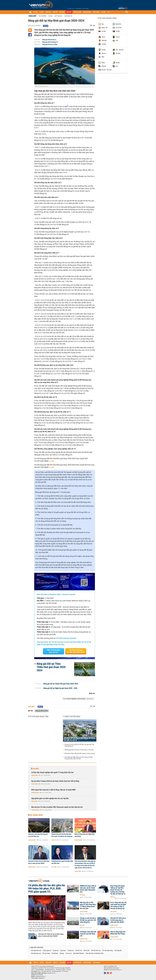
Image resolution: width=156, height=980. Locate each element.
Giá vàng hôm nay (36, 951)
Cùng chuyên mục (72, 716)
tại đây (51, 461)
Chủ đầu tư (68, 16)
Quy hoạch (58, 16)
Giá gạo (62, 953)
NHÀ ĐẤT (69, 12)
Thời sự (53, 840)
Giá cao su (69, 953)
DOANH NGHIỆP (87, 12)
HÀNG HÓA (48, 12)
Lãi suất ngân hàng (107, 951)
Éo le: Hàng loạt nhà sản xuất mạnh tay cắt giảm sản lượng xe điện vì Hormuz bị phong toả (118, 906)
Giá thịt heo (55, 953)
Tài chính (54, 867)
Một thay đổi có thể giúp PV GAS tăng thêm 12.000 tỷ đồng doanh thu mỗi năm (88, 906)
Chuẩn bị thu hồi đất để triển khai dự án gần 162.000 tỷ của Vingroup (62, 835)
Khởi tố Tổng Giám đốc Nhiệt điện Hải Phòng (85, 835)
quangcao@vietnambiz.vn (115, 970)
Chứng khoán (35, 793)
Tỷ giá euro (71, 951)
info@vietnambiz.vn (40, 976)
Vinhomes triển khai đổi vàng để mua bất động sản (38, 835)
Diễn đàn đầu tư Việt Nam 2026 (95, 953)
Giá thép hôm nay (36, 953)
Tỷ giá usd (56, 951)
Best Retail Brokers (79, 953)
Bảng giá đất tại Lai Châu (50, 44)
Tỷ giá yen (63, 951)
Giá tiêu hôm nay (96, 951)
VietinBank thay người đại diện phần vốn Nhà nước (62, 862)
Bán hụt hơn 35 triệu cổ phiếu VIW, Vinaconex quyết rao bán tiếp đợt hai (57, 807)
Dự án (50, 16)
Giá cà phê (86, 951)
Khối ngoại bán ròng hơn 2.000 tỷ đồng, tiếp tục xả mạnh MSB (53, 790)
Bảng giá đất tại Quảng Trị (50, 42)
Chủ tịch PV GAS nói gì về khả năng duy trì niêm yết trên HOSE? (39, 862)
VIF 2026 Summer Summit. (66, 638)
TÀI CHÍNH (62, 12)
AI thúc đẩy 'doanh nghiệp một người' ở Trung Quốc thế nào (52, 772)
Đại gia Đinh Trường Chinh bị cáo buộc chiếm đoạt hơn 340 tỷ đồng (55, 781)
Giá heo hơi (79, 951)
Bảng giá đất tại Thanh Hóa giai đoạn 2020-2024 (61, 684)
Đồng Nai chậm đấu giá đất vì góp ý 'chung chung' (80, 753)
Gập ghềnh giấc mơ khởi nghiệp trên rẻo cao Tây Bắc (50, 798)
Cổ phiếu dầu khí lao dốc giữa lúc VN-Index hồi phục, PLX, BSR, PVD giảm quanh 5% (47, 889)
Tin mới (35, 769)
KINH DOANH (96, 12)
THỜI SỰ (35, 12)
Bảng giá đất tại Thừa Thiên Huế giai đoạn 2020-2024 (52, 667)
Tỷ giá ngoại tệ (47, 951)
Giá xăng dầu (118, 951)
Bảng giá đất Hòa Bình (42, 711)
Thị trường (42, 16)
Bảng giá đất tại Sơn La (49, 40)
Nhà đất (33, 16)
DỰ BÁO (41, 12)
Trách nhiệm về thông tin (38, 978)
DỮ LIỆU (103, 12)
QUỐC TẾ (55, 12)
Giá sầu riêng (46, 953)
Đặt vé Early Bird (54, 651)
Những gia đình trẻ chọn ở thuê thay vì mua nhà (79, 750)
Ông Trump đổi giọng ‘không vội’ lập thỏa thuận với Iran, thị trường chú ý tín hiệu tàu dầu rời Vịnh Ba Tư (118, 890)
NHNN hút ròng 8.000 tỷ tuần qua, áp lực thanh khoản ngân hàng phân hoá (88, 889)
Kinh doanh (34, 775)
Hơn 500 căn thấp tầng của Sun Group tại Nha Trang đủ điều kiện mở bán (79, 758)
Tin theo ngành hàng (108, 18)
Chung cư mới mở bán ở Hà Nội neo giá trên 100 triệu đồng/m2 (79, 745)
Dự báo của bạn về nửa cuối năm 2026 (76, 651)
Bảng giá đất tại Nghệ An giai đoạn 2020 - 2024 (60, 688)
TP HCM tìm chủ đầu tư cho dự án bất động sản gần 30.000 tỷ (79, 739)
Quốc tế (112, 897)
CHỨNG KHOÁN (77, 12)
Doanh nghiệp (32, 840)
